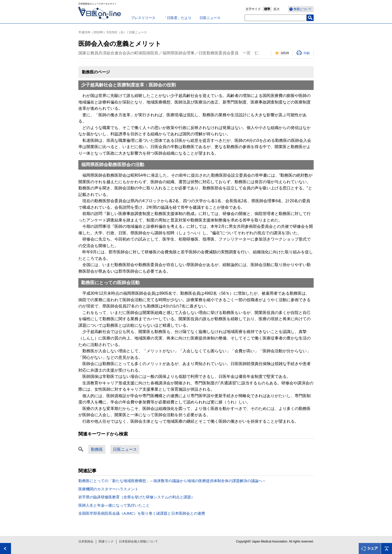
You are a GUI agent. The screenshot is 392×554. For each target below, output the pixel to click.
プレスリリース (143, 18)
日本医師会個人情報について (138, 541)
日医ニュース (210, 18)
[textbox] (276, 18)
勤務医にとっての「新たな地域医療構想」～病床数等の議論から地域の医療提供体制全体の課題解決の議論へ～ (172, 481)
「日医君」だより (177, 18)
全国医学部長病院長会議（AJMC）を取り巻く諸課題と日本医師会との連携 (142, 513)
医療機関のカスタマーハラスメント (108, 489)
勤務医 (97, 449)
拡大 (277, 9)
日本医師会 (86, 541)
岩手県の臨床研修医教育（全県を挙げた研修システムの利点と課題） (137, 497)
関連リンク (106, 541)
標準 (267, 9)
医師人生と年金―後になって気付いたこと (114, 505)
